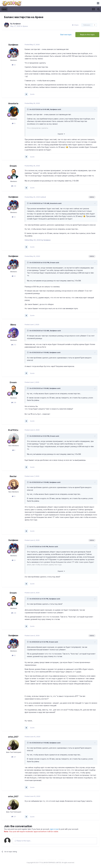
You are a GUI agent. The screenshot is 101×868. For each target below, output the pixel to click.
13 (14, 123)
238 (14, 186)
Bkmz (13, 325)
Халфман (17, 24)
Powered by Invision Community (51, 865)
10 (14, 496)
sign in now (54, 829)
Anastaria (13, 103)
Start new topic (66, 35)
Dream (13, 166)
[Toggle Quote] (28, 109)
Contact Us (52, 860)
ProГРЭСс (13, 430)
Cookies (61, 860)
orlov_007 (13, 737)
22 (14, 65)
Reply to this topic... (23, 841)
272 (14, 345)
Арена (25, 26)
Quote (32, 94)
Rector (13, 476)
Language (41, 860)
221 (14, 757)
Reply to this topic (87, 35)
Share (75, 25)
